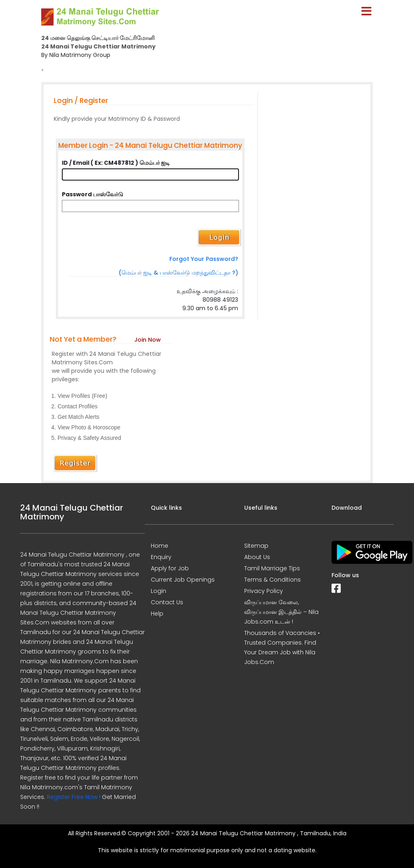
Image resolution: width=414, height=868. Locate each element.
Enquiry (161, 557)
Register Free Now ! (74, 797)
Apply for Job (170, 568)
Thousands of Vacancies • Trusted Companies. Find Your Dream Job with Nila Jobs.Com (282, 647)
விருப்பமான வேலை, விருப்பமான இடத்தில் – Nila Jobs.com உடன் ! (281, 612)
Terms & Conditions (272, 580)
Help (157, 614)
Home (159, 546)
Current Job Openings (183, 580)
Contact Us (167, 602)
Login (158, 591)
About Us (257, 557)
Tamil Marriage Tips (272, 568)
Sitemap (256, 546)
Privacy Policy (264, 591)
